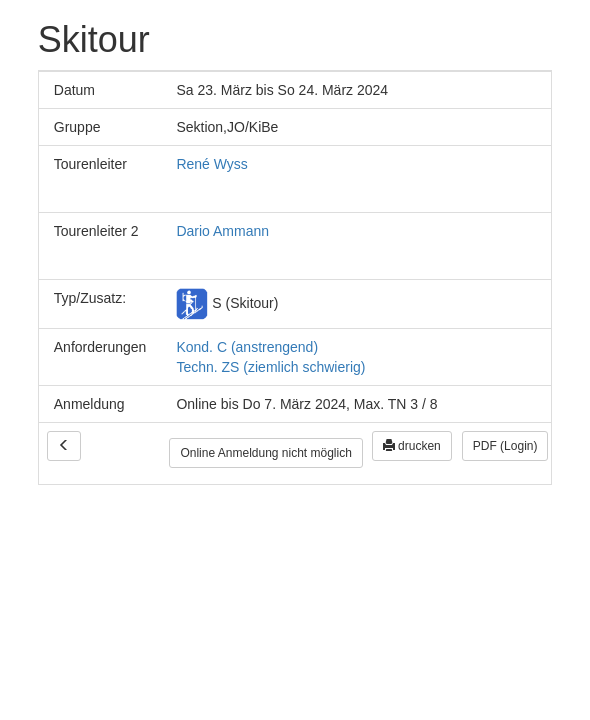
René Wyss (211, 164)
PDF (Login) (505, 446)
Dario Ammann (222, 231)
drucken (412, 446)
